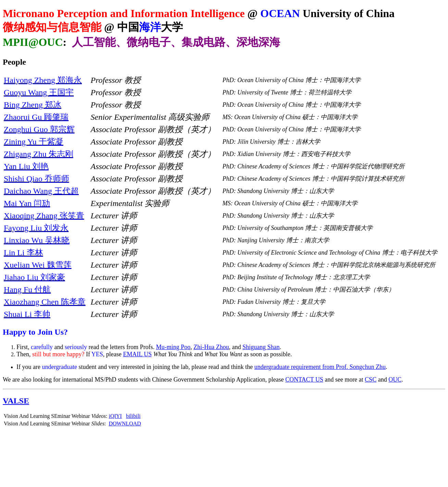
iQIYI (115, 416)
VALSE (16, 401)
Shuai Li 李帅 (27, 314)
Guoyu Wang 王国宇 (39, 92)
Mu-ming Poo (173, 347)
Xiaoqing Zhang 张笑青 (44, 216)
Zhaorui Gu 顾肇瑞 (36, 117)
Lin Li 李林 (23, 253)
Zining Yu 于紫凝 (34, 142)
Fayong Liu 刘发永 (36, 228)
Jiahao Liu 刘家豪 (34, 277)
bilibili (133, 416)
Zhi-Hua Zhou (211, 347)
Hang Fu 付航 (27, 290)
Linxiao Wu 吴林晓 (37, 240)
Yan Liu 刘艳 (26, 166)
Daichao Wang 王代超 (41, 191)
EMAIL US (137, 354)
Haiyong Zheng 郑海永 (43, 80)
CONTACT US (304, 380)
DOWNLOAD (125, 424)
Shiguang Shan (261, 347)
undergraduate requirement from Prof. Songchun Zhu (320, 367)
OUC (395, 380)
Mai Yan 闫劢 (27, 203)
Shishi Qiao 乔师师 (36, 179)
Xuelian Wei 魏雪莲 (38, 265)
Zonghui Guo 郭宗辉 (39, 129)
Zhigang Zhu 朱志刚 (39, 154)
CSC (371, 380)
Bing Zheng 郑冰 (33, 105)
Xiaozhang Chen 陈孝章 (45, 302)
